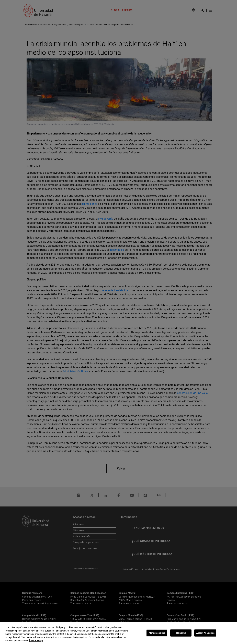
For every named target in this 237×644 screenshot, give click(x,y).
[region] (118, 633)
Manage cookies (157, 633)
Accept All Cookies (205, 633)
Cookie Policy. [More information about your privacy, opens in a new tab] (36, 641)
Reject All (181, 633)
